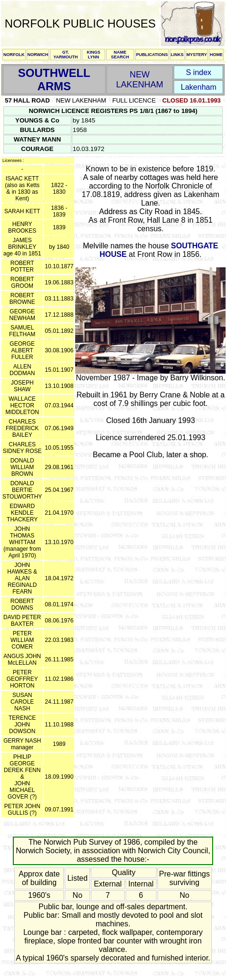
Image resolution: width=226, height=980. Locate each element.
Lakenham (199, 87)
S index (199, 72)
